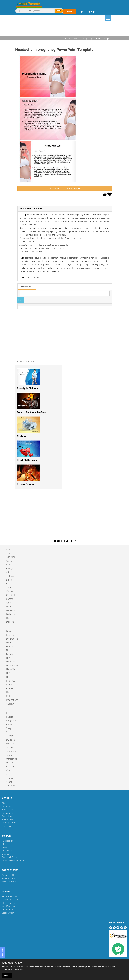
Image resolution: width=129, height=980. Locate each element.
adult (37, 258)
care (78, 265)
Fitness (10, 646)
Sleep (9, 728)
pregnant (70, 265)
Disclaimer (6, 826)
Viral (8, 770)
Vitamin (10, 778)
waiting (85, 265)
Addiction (11, 557)
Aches (9, 549)
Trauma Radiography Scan (32, 412)
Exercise (10, 635)
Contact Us (7, 806)
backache (29, 258)
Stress (9, 732)
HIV (8, 673)
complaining (65, 268)
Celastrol (10, 595)
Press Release (8, 851)
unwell (97, 261)
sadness (23, 271)
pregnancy (105, 265)
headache (49, 265)
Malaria (10, 696)
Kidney (9, 688)
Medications (12, 700)
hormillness (37, 265)
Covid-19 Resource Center (13, 860)
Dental (9, 607)
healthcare (26, 265)
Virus (9, 774)
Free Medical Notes (10, 900)
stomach (89, 261)
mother (63, 258)
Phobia (10, 717)
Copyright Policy (9, 823)
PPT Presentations (10, 896)
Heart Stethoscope (27, 460)
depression (73, 258)
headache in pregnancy (82, 268)
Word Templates (9, 906)
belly (23, 268)
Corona (10, 599)
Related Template (25, 362)
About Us (6, 803)
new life (94, 258)
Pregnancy (11, 721)
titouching (94, 265)
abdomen (54, 258)
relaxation (55, 271)
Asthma (10, 576)
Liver (8, 692)
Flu (8, 650)
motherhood (34, 271)
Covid (9, 603)
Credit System (8, 913)
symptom (84, 258)
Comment (27, 286)
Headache (11, 662)
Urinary (10, 763)
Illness (9, 677)
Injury (9, 685)
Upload (70, 11)
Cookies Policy (12, 963)
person (37, 268)
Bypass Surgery (26, 484)
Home (65, 38)
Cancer (10, 591)
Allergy (9, 568)
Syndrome (11, 744)
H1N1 (9, 658)
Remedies (11, 724)
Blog (4, 844)
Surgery (10, 736)
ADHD (9, 561)
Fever (9, 643)
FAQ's (4, 847)
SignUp (91, 11)
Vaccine (10, 766)
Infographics (7, 841)
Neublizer (22, 436)
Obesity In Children (27, 388)
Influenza (11, 681)
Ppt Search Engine (10, 857)
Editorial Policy (8, 819)
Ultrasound (12, 759)
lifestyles (45, 271)
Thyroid (10, 747)
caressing (70, 261)
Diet (8, 618)
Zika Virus (11, 786)
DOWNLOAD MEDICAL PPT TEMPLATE (64, 189)
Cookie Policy (8, 816)
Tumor (9, 755)
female (105, 268)
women (80, 261)
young (30, 268)
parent (97, 268)
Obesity (10, 704)
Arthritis (10, 572)
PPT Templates (8, 903)
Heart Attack (12, 665)
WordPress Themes (10, 910)
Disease (10, 622)
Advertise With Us (10, 875)
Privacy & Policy (9, 813)
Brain (9, 584)
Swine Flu (11, 740)
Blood (9, 580)
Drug (9, 631)
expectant (59, 265)
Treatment (11, 751)
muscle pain (36, 261)
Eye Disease (12, 639)
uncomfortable (58, 261)
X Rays (9, 782)
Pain (8, 713)
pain (44, 268)
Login (82, 11)
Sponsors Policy (9, 882)
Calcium (10, 587)
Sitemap (6, 854)
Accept (7, 975)
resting (45, 258)
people (46, 261)
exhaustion (53, 268)
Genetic (10, 654)
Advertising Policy (10, 878)
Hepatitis (11, 669)
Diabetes (10, 614)
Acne (9, 553)
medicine (25, 261)
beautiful (106, 261)
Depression (12, 610)
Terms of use (8, 810)
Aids (8, 565)
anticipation (104, 258)
